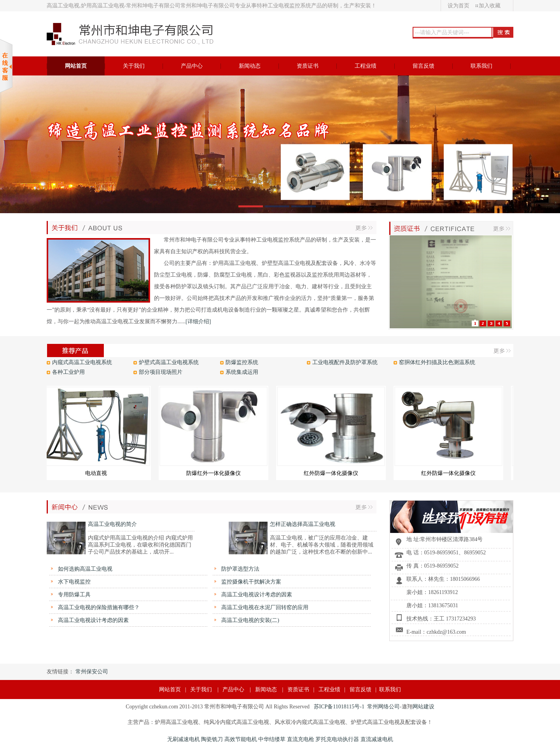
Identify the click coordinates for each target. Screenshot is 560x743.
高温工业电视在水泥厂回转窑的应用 (264, 607)
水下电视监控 (73, 582)
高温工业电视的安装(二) (249, 620)
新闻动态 (266, 690)
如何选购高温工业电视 (84, 569)
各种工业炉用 (68, 372)
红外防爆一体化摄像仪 (333, 473)
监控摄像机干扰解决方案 (250, 582)
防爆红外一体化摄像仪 (216, 473)
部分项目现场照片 (161, 372)
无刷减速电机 (184, 739)
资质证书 (298, 690)
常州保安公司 (92, 672)
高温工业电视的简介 (112, 524)
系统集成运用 (242, 372)
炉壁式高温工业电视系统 (169, 362)
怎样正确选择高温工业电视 (303, 524)
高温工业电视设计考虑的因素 (256, 595)
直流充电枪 (301, 739)
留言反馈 (360, 690)
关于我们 (201, 690)
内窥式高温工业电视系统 (82, 362)
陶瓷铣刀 (212, 739)
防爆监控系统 (242, 362)
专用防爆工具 (73, 595)
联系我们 (390, 690)
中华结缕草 (272, 739)
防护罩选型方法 (240, 569)
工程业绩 (329, 690)
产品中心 (233, 690)
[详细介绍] (198, 322)
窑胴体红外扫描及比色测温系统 (437, 362)
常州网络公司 (383, 707)
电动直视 (98, 473)
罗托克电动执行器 (337, 739)
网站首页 (170, 690)
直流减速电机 (377, 739)
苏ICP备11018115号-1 (339, 707)
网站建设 (423, 707)
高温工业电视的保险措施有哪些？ (98, 607)
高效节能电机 (241, 739)
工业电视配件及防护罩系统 (345, 362)
